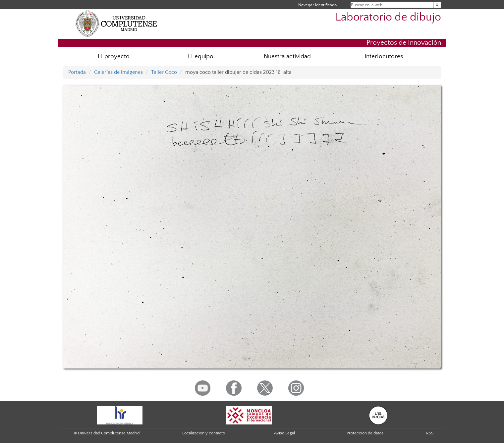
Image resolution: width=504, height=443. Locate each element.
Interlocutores (384, 56)
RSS (430, 433)
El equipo (201, 56)
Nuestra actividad (287, 56)
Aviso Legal (284, 433)
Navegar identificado (317, 5)
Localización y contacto (204, 433)
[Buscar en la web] (437, 5)
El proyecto (114, 56)
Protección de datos (365, 433)
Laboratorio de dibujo (388, 17)
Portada (77, 72)
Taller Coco (164, 72)
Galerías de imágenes (118, 72)
